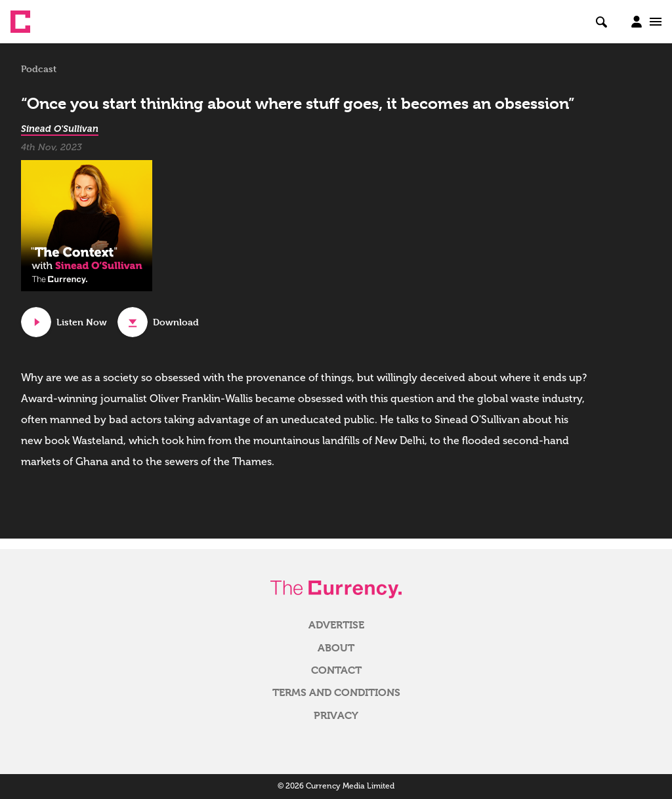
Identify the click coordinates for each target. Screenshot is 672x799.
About (336, 648)
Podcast (39, 69)
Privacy (336, 716)
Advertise (336, 625)
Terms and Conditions (336, 693)
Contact (336, 670)
